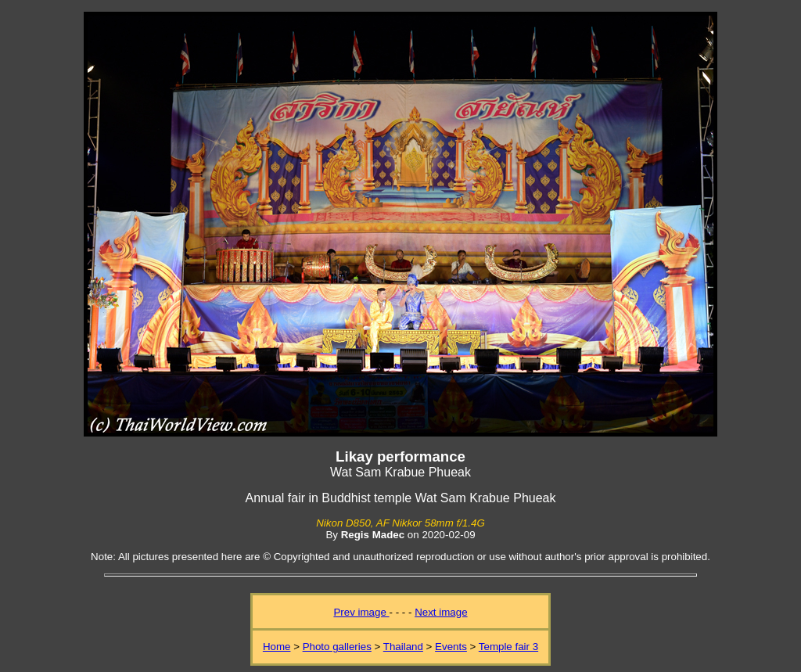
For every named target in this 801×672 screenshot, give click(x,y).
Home (277, 647)
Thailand (403, 647)
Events (451, 647)
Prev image (361, 612)
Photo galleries (337, 647)
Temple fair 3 (508, 647)
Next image (441, 612)
